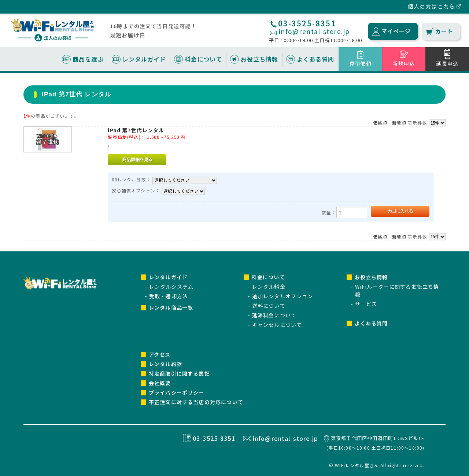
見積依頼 (360, 63)
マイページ (396, 31)
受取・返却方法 (169, 296)
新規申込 (404, 63)
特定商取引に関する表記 (179, 373)
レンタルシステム (171, 287)
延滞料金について (274, 315)
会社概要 (160, 383)
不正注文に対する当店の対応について (196, 402)
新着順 (399, 123)
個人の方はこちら (431, 6)
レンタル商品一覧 (171, 307)
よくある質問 (315, 59)
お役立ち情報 (259, 59)
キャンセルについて (277, 325)
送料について (269, 306)
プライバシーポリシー (177, 392)
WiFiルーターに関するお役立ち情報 (397, 290)
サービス (366, 304)
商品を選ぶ (88, 59)
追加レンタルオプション (283, 296)
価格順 (380, 123)
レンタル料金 (269, 287)
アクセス (160, 354)
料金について (203, 59)
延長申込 (447, 63)
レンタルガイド (144, 59)
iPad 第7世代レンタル (136, 130)
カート (444, 31)
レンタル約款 (165, 364)
